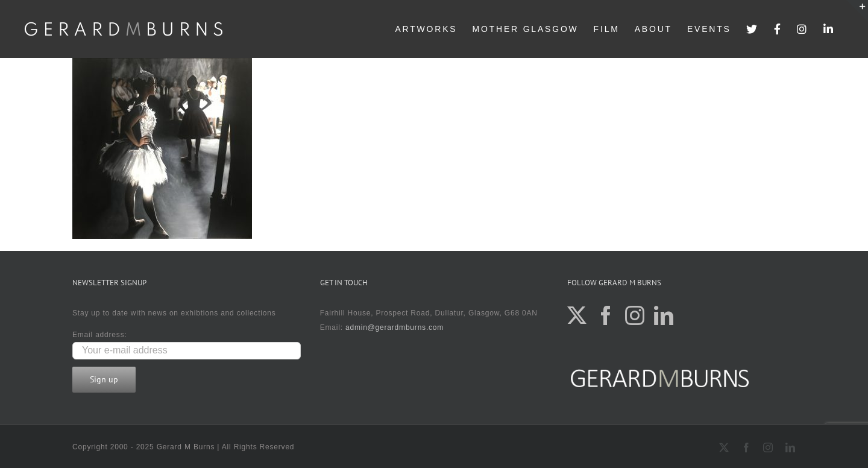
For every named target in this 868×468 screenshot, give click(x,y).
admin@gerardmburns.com (395, 327)
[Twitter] (577, 315)
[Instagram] (635, 315)
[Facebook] (606, 315)
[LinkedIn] (664, 315)
